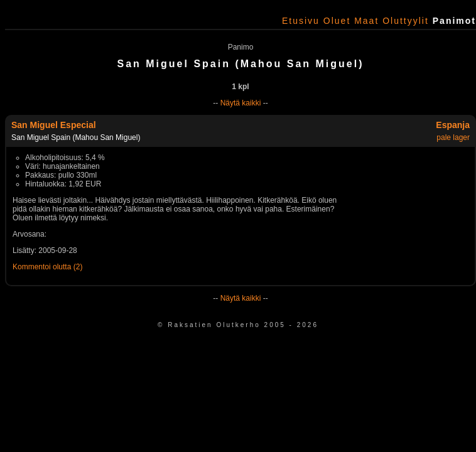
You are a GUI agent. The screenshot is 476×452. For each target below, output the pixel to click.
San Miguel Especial (54, 125)
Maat (366, 21)
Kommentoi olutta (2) (47, 267)
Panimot (454, 21)
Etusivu (301, 21)
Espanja (453, 125)
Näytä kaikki (241, 103)
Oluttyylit (406, 21)
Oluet (337, 21)
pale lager (453, 137)
